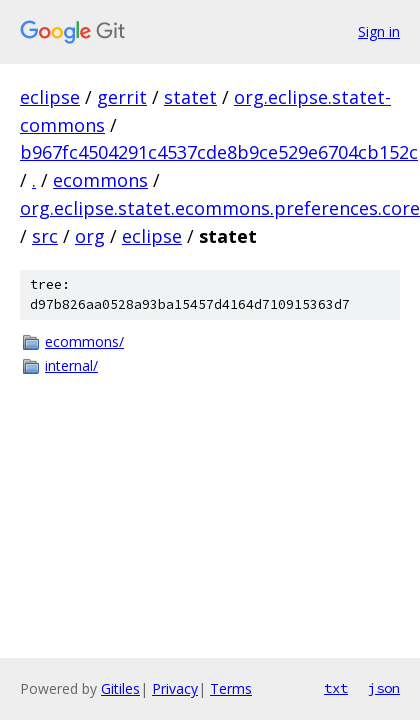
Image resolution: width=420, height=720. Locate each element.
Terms (231, 688)
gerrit (122, 97)
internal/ (71, 365)
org (90, 236)
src (45, 236)
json (384, 688)
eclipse (50, 97)
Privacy (175, 688)
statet (190, 97)
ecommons (100, 180)
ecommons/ (84, 341)
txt (336, 688)
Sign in (379, 31)
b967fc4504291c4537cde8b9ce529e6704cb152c (219, 152)
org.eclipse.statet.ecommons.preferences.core (220, 208)
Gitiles (120, 688)
